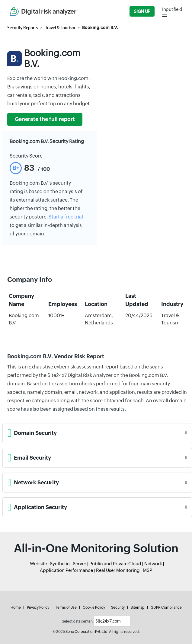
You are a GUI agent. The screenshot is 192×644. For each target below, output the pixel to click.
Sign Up (142, 11)
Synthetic (60, 564)
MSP (147, 570)
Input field (172, 9)
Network (153, 564)
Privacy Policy (38, 607)
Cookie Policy (94, 607)
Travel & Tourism (60, 28)
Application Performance (66, 570)
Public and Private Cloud (115, 564)
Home (16, 607)
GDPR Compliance (166, 607)
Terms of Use (66, 607)
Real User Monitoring (118, 570)
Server (80, 564)
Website (38, 564)
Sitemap (138, 607)
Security (118, 607)
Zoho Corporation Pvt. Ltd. (87, 632)
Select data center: (77, 621)
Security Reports (22, 28)
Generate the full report (45, 119)
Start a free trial (66, 217)
